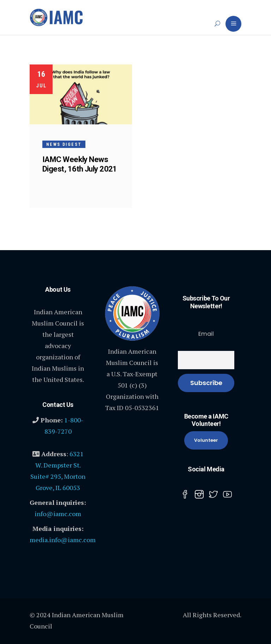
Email (206, 334)
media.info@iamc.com (63, 540)
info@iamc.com (58, 514)
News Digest (64, 144)
